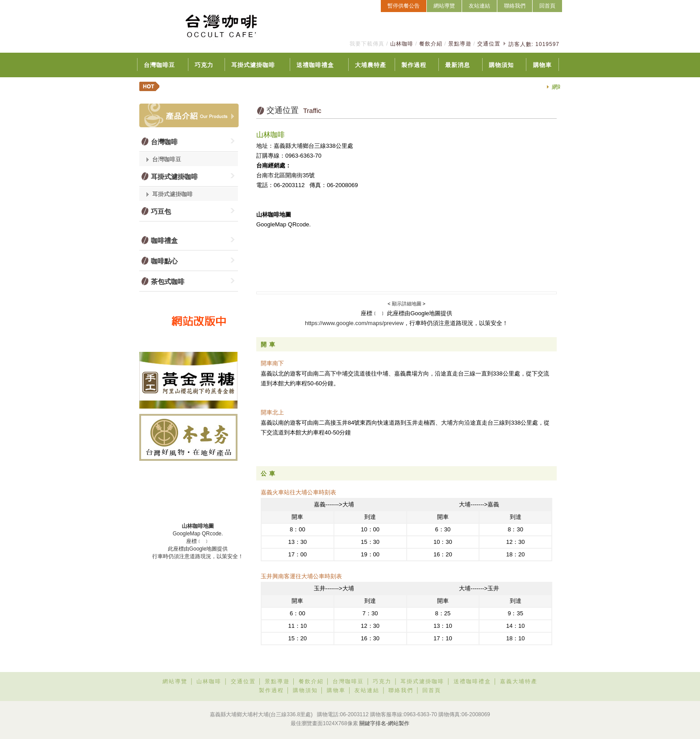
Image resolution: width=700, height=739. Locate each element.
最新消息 (458, 65)
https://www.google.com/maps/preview (354, 323)
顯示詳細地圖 (407, 304)
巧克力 (204, 65)
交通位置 (489, 44)
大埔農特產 (371, 65)
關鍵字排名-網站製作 (384, 723)
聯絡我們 (515, 6)
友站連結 (479, 6)
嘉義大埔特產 (519, 681)
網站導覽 (444, 6)
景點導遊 (460, 44)
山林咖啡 (402, 44)
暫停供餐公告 (404, 6)
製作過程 (414, 65)
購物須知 (501, 65)
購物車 (542, 65)
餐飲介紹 (431, 44)
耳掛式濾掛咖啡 (253, 65)
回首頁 (547, 6)
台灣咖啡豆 (159, 65)
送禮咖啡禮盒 (315, 65)
